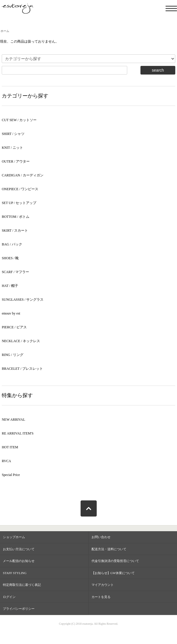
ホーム (5, 31)
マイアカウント (103, 585)
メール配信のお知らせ (19, 561)
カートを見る (101, 597)
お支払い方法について (19, 549)
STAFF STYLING (15, 573)
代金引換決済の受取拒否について (115, 561)
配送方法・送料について (109, 549)
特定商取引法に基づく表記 (22, 585)
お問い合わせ (101, 537)
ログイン (9, 597)
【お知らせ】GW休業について (113, 573)
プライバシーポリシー (19, 609)
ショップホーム (14, 537)
